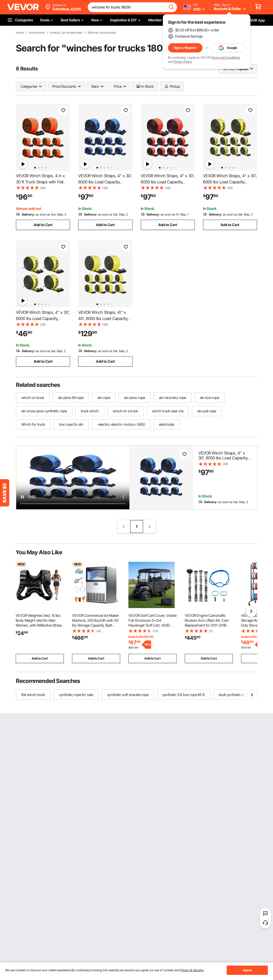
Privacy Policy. (183, 62)
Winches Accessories (102, 33)
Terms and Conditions (226, 57)
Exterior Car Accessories (66, 33)
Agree (247, 970)
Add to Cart (43, 225)
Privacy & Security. (192, 970)
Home (20, 33)
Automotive (37, 33)
